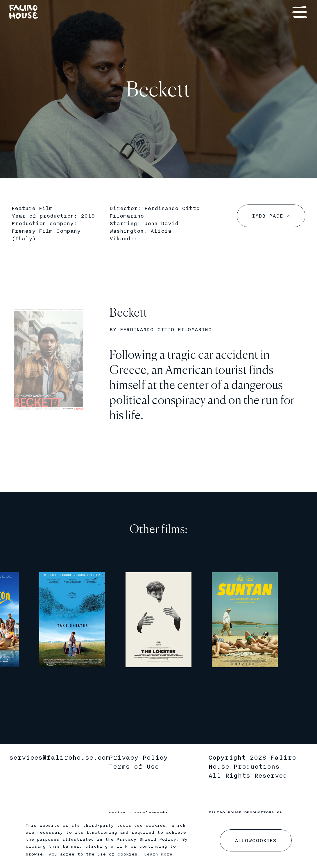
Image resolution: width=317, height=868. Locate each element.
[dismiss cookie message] (256, 840)
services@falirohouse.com (60, 758)
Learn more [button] (158, 854)
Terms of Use (134, 767)
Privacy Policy (138, 758)
